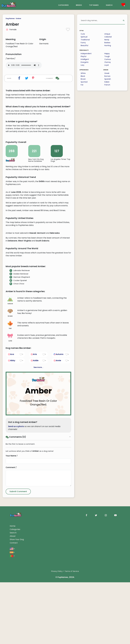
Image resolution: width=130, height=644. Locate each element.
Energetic (85, 62)
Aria (35, 457)
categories (63, 5)
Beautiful (84, 45)
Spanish (108, 79)
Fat (82, 85)
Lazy (82, 65)
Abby (13, 463)
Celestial (108, 37)
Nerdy (107, 40)
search (109, 5)
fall (10, 428)
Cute (83, 34)
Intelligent (85, 59)
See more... (38, 470)
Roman (107, 76)
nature (10, 403)
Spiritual (84, 37)
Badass (107, 43)
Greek (107, 73)
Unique (107, 34)
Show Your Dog (17, 642)
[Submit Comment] (18, 594)
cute (10, 440)
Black (83, 76)
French (107, 85)
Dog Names (10, 18)
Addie (36, 463)
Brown (83, 79)
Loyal (106, 65)
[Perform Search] (124, 21)
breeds (79, 5)
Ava (12, 457)
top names (94, 5)
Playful (83, 56)
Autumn (60, 457)
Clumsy (108, 62)
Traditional (85, 40)
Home (13, 628)
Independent (86, 54)
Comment (11, 570)
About (13, 639)
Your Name (12, 558)
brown (10, 415)
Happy (107, 54)
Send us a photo (16, 529)
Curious (108, 59)
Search (13, 635)
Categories (15, 632)
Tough (107, 56)
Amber (19, 18)
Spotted (84, 82)
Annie (58, 463)
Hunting (108, 45)
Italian (107, 82)
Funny (83, 43)
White (83, 73)
